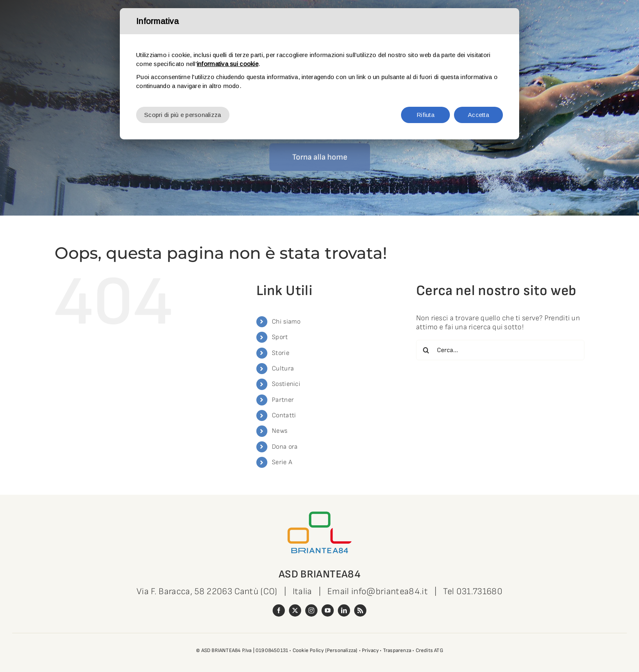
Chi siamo (286, 322)
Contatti (284, 415)
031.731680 (479, 592)
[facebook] (279, 610)
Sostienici (286, 384)
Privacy (370, 650)
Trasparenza (397, 650)
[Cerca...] (500, 350)
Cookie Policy (308, 650)
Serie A (282, 462)
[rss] (360, 610)
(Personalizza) (342, 650)
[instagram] (311, 610)
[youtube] (328, 610)
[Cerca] (426, 350)
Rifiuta (425, 115)
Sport (280, 337)
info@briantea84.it (390, 592)
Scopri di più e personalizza (183, 115)
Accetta (478, 115)
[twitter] (295, 610)
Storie (281, 353)
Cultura (283, 369)
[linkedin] (344, 610)
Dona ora (285, 447)
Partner (283, 400)
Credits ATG (429, 650)
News (280, 431)
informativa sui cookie (228, 64)
